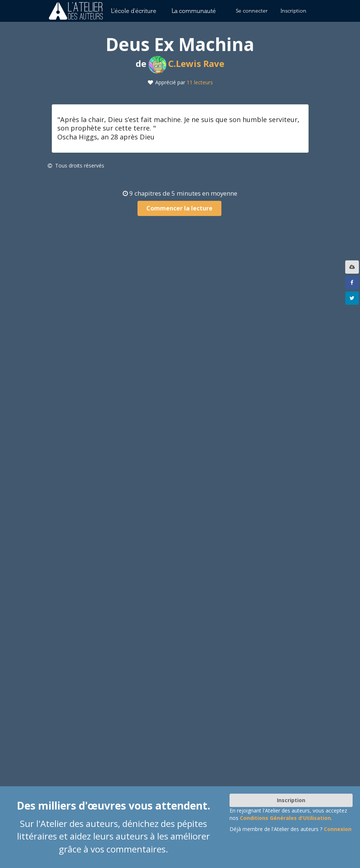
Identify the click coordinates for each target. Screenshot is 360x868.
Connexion (338, 829)
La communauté (194, 11)
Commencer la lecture (179, 208)
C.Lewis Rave (187, 63)
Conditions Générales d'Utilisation (285, 818)
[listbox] (353, 267)
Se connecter (252, 11)
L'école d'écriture (134, 11)
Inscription (293, 11)
